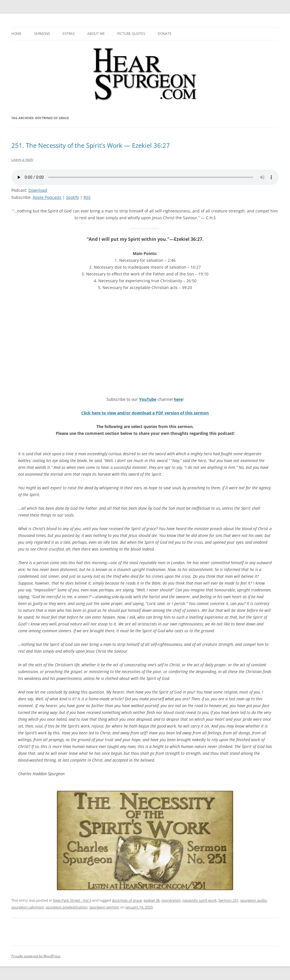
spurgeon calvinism (28, 907)
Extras (69, 34)
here (178, 399)
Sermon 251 (228, 900)
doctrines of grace (127, 900)
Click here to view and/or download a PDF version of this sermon (145, 413)
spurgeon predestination (67, 907)
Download (38, 190)
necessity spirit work (200, 900)
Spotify (72, 197)
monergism (171, 900)
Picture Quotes (131, 34)
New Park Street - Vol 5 (72, 900)
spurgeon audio (253, 900)
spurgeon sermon (104, 907)
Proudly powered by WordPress (36, 956)
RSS (87, 197)
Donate (165, 34)
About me (96, 34)
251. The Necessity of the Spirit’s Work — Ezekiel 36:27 (91, 145)
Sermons (42, 34)
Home (16, 34)
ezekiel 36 (152, 900)
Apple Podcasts (47, 197)
